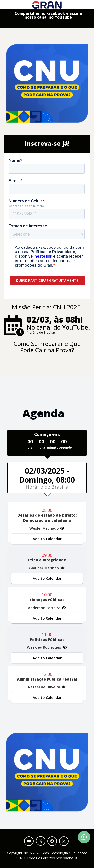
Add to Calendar (47, 539)
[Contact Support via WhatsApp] (84, 837)
